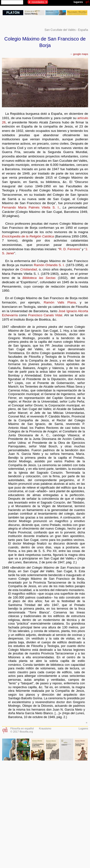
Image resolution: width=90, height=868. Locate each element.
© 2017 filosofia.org (22, 732)
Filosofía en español (22, 728)
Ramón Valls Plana (60, 302)
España (83, 30)
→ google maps (79, 54)
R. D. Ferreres (69, 249)
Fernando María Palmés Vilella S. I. (31, 207)
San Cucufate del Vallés (60, 30)
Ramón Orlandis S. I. (49, 265)
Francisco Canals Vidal (45, 315)
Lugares (83, 728)
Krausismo (45, 728)
